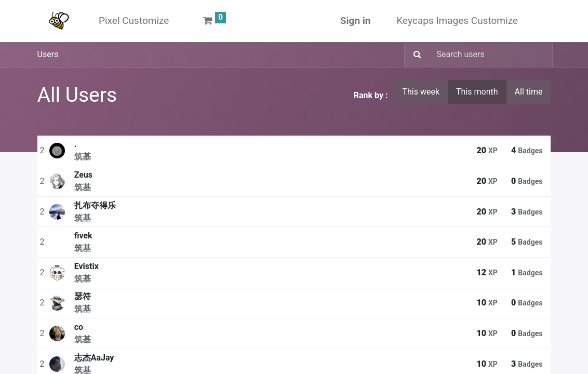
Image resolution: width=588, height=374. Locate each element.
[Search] (414, 55)
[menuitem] (134, 21)
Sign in (356, 21)
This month (477, 92)
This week (421, 92)
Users (48, 54)
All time (529, 92)
